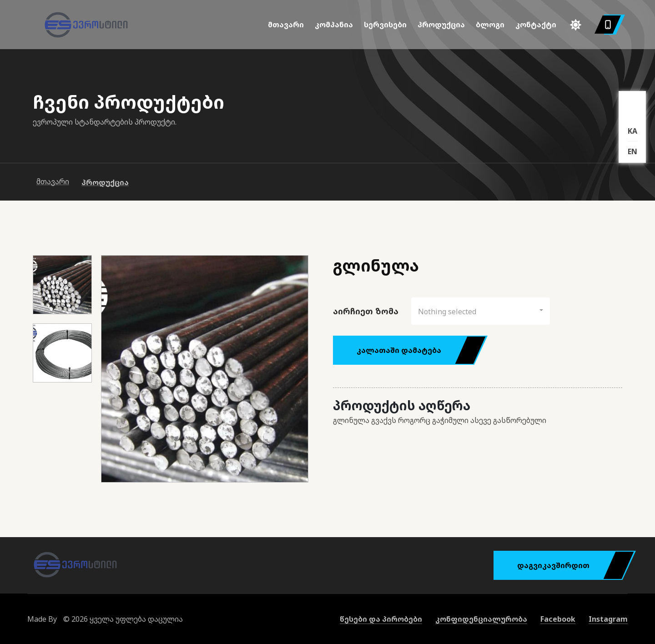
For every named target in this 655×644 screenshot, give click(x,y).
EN (632, 151)
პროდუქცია (441, 25)
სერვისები (385, 25)
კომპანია (334, 25)
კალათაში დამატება (415, 350)
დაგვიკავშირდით (570, 565)
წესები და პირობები (381, 619)
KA (632, 131)
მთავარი (286, 25)
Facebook (558, 619)
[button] (481, 311)
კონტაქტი (536, 25)
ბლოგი (490, 25)
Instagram (608, 619)
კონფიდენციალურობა (481, 619)
